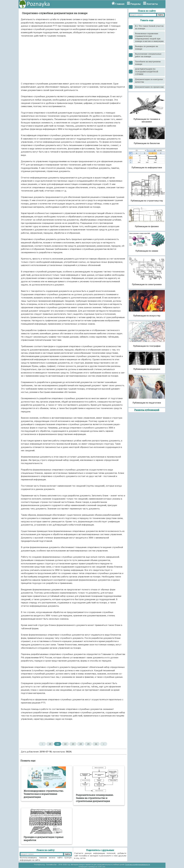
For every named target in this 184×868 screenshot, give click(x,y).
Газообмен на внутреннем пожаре (148, 63)
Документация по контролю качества (149, 81)
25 (88, 744)
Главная (120, 4)
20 (50, 744)
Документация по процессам (149, 87)
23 (73, 744)
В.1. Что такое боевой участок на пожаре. (149, 27)
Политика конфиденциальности (137, 864)
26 (96, 744)
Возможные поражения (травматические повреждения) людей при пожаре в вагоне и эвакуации (149, 37)
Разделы (136, 4)
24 (81, 744)
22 (65, 744)
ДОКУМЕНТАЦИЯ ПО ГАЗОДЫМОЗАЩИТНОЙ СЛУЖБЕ (147, 72)
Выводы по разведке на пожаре (146, 48)
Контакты (152, 4)
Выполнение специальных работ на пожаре (148, 55)
